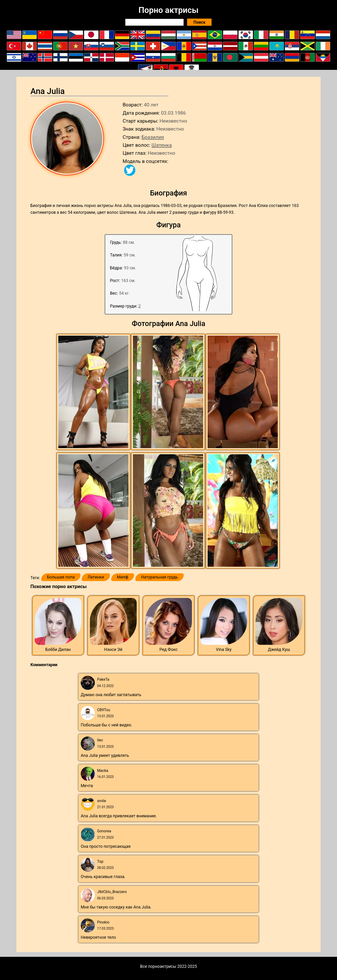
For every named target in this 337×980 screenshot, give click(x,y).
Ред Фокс (168, 650)
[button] (94, 392)
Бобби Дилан (58, 650)
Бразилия (153, 137)
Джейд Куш (279, 650)
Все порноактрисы (158, 966)
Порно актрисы (168, 10)
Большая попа (61, 577)
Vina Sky (224, 650)
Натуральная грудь (159, 577)
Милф (123, 577)
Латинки (96, 577)
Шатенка (162, 145)
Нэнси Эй (113, 650)
